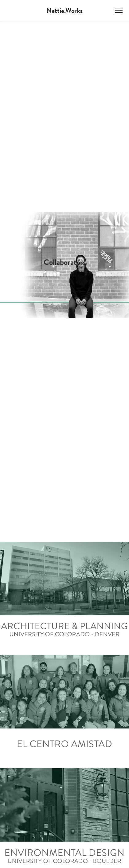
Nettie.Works (64, 11)
